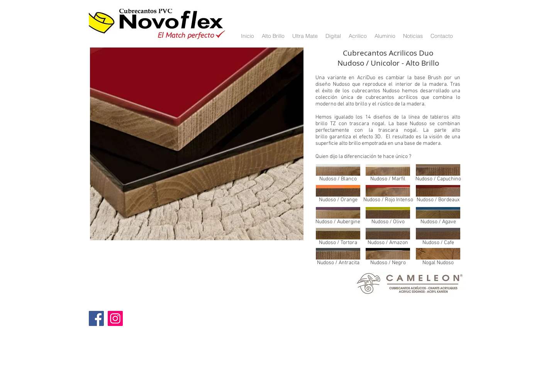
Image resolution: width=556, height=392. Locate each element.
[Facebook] (96, 318)
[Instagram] (115, 318)
